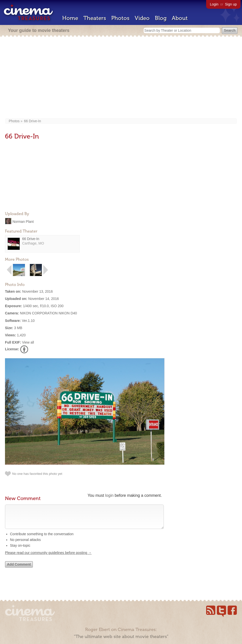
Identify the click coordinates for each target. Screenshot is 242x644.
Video (142, 18)
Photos (120, 18)
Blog (161, 18)
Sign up (231, 4)
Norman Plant (23, 221)
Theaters (95, 18)
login (109, 495)
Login (214, 4)
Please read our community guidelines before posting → (48, 558)
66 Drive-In (32, 121)
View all (28, 342)
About (180, 18)
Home (70, 18)
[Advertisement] (121, 78)
